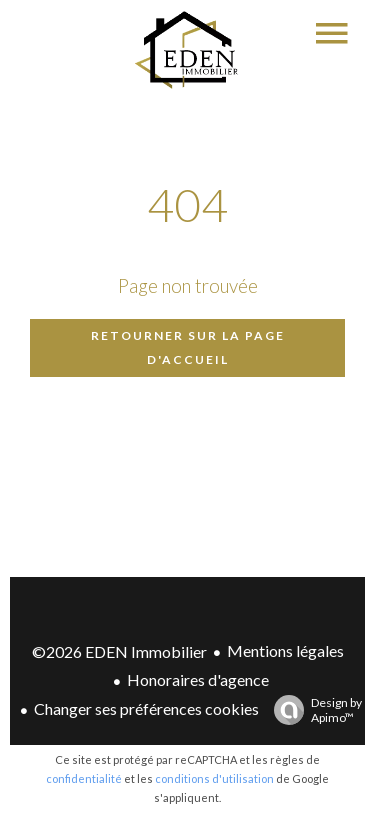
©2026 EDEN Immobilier (119, 651)
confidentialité (84, 778)
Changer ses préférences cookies (146, 708)
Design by (313, 710)
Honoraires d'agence (198, 679)
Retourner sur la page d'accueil (188, 347)
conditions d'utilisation (214, 778)
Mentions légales (285, 650)
